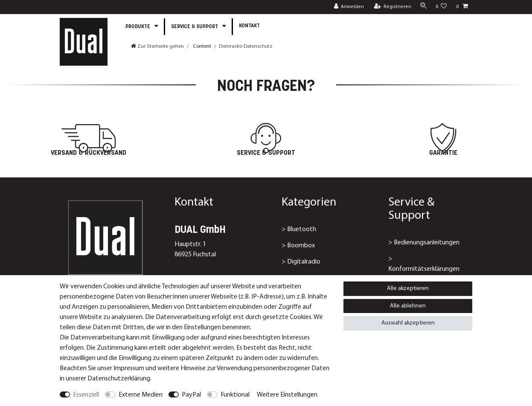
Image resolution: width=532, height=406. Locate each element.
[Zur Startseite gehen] (157, 46)
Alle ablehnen (408, 306)
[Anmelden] (347, 7)
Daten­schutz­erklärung (119, 379)
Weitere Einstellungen (287, 395)
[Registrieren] (391, 7)
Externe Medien (141, 395)
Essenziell (86, 395)
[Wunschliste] (441, 7)
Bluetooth (302, 229)
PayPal (191, 395)
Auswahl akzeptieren (408, 323)
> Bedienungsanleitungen (424, 243)
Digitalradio (304, 262)
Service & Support (195, 27)
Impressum (129, 368)
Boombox (301, 246)
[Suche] (422, 7)
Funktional (235, 395)
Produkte (138, 27)
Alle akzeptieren (408, 289)
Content (201, 46)
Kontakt (249, 26)
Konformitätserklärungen (424, 269)
